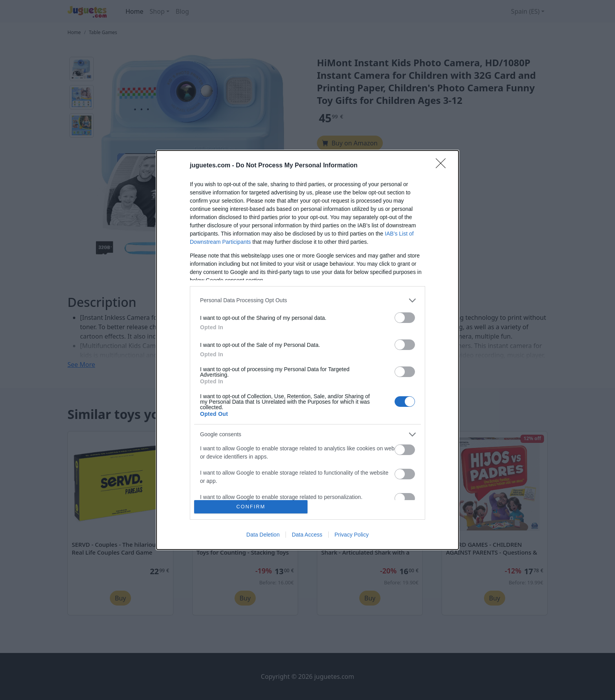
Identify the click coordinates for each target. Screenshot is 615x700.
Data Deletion (263, 535)
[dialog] (307, 350)
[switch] (405, 318)
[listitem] (307, 300)
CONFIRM (251, 507)
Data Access (307, 535)
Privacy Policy (352, 535)
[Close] (443, 166)
